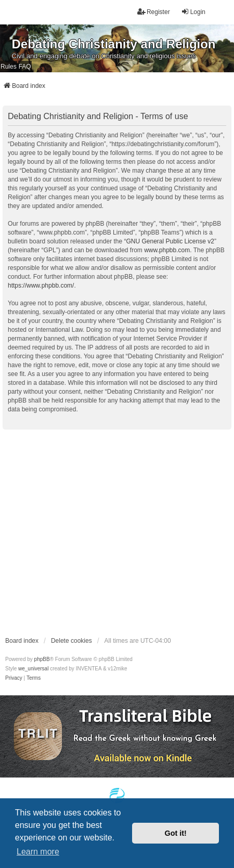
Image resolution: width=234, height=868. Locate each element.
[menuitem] (14, 678)
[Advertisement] (97, 532)
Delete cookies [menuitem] (71, 641)
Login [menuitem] (193, 12)
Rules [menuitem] (9, 67)
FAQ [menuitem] (25, 67)
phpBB (42, 659)
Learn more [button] (38, 852)
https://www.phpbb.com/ (41, 286)
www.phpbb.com (167, 250)
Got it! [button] (176, 833)
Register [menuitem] (154, 12)
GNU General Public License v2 (170, 241)
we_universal (33, 669)
